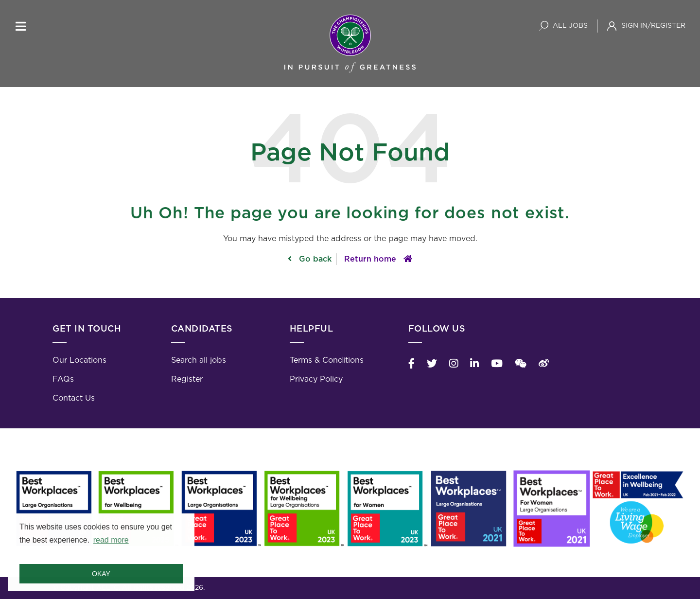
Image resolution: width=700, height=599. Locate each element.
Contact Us (74, 398)
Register (187, 379)
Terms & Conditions (327, 360)
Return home (370, 259)
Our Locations (79, 360)
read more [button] (111, 540)
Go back (314, 259)
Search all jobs (199, 360)
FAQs (63, 379)
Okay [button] (101, 574)
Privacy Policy (316, 379)
